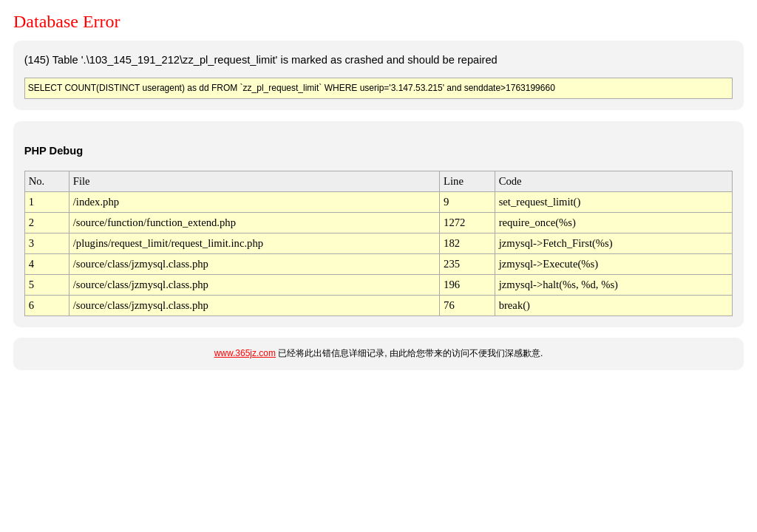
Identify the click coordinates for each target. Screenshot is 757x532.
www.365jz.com (245, 353)
